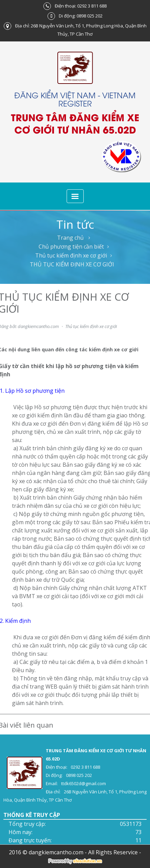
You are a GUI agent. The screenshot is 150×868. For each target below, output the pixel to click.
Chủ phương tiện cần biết (71, 247)
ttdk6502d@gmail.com (84, 783)
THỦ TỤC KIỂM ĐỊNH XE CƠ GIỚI (72, 264)
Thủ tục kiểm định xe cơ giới (71, 255)
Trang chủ (70, 238)
